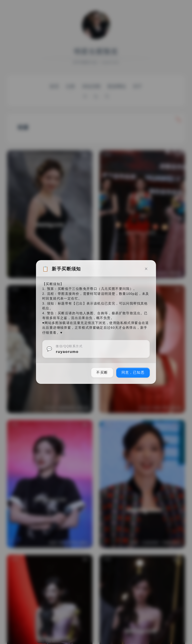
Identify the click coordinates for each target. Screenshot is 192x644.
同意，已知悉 (133, 372)
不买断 (102, 372)
